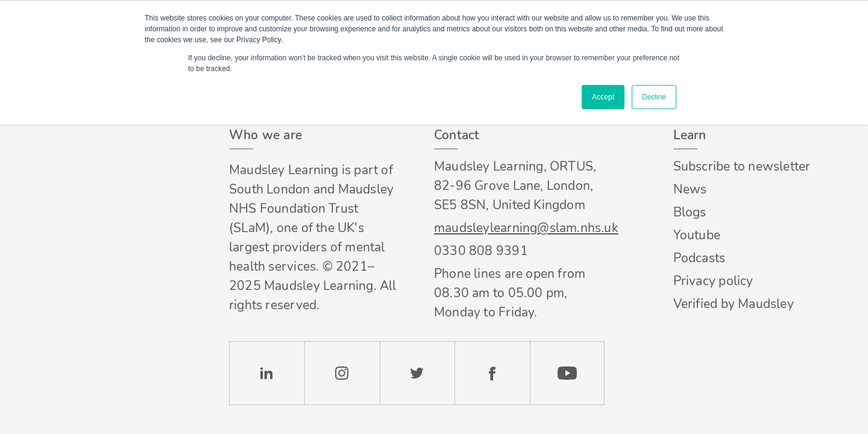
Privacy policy (713, 281)
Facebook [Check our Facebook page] (492, 373)
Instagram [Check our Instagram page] (342, 373)
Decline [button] (654, 97)
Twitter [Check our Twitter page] (417, 373)
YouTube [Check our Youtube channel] (568, 373)
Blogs (690, 212)
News (690, 189)
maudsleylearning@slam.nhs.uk (519, 228)
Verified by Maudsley (734, 304)
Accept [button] (603, 97)
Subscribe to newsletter (742, 166)
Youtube (697, 235)
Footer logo (90, 136)
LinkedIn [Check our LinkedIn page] (267, 373)
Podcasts (700, 258)
